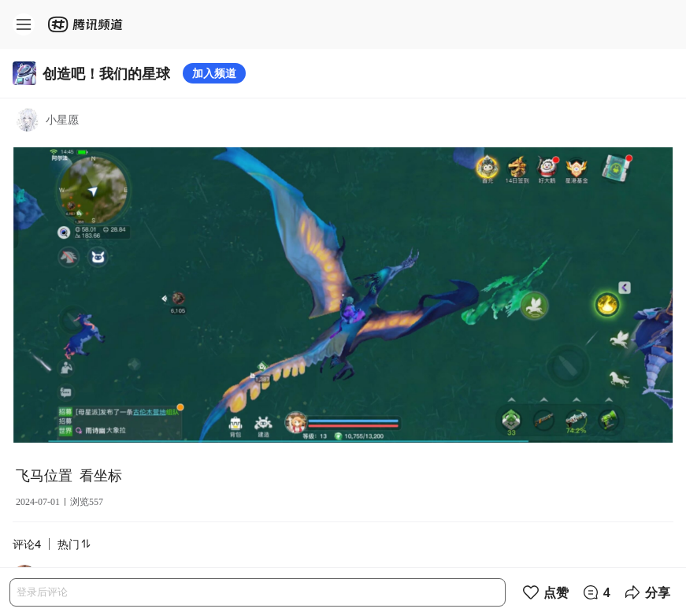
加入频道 (214, 73)
